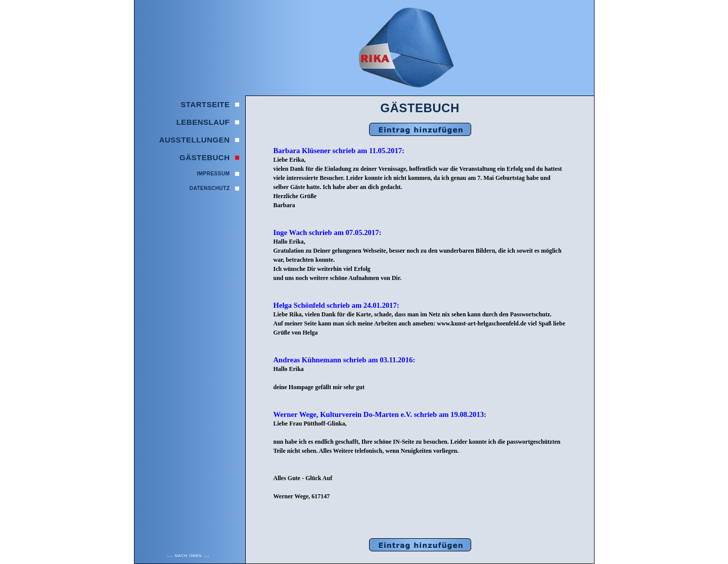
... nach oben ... (189, 555)
